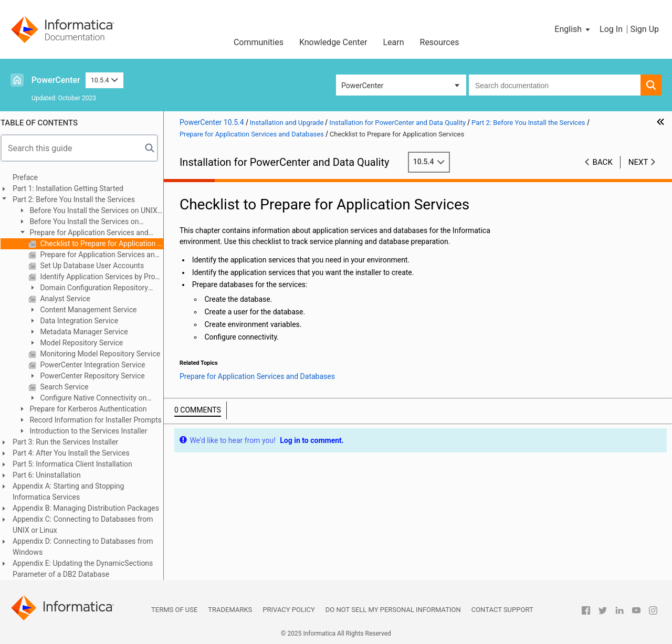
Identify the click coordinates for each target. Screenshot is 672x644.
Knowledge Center (333, 42)
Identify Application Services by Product (106, 277)
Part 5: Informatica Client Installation (77, 464)
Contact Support (502, 610)
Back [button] (603, 162)
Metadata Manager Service (88, 332)
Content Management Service (92, 310)
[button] (573, 29)
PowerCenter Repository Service (96, 376)
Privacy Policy (288, 610)
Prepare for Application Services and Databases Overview (106, 255)
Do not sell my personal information (393, 610)
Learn (393, 42)
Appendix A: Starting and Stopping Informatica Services (73, 492)
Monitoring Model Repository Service (104, 354)
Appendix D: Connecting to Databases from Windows (88, 547)
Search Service (68, 387)
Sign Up (644, 29)
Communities (259, 42)
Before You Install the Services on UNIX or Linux (92, 211)
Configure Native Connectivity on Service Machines (92, 399)
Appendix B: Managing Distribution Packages (91, 508)
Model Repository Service (85, 343)
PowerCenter (56, 80)
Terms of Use (174, 610)
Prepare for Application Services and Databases (88, 233)
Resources (440, 42)
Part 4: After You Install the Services (76, 453)
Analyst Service (69, 299)
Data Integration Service (83, 321)
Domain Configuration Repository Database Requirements (93, 288)
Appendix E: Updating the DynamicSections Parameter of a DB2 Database (87, 569)
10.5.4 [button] (104, 80)
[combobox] (555, 85)
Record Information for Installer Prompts (99, 420)
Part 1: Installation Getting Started (73, 188)
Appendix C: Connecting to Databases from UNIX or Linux (88, 525)
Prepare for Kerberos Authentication (92, 409)
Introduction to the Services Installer (92, 431)
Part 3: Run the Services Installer (70, 442)
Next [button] (638, 162)
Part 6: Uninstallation (51, 475)
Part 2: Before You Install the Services (78, 199)
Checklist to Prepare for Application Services (106, 244)
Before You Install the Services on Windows (83, 222)
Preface (30, 177)
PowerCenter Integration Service (97, 365)
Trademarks (230, 610)
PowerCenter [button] (362, 86)
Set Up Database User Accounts (96, 266)
